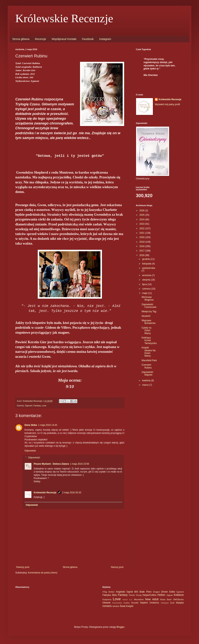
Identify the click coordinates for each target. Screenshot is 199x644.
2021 (142, 233)
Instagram (105, 39)
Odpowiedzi (34, 458)
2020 (142, 237)
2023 (142, 224)
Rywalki (135, 603)
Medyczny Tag (149, 311)
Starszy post (117, 567)
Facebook (88, 39)
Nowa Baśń (166, 599)
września (147, 275)
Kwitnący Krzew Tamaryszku (149, 340)
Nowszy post (23, 567)
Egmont (29, 406)
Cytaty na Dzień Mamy (146, 331)
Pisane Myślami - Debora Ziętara (51, 464)
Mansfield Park (149, 360)
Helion (161, 595)
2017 (142, 251)
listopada (147, 264)
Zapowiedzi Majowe (147, 373)
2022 (142, 228)
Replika (127, 603)
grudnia (146, 259)
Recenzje (41, 39)
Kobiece (179, 595)
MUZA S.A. (128, 600)
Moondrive (139, 599)
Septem (144, 603)
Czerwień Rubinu (147, 366)
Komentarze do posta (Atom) (43, 573)
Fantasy (37, 406)
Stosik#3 (146, 316)
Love (44, 406)
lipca (145, 284)
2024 (142, 220)
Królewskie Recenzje (64, 18)
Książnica (107, 599)
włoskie (116, 606)
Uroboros (154, 603)
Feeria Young (135, 595)
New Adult (152, 599)
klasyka (180, 603)
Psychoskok (117, 603)
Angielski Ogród (124, 592)
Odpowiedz (30, 451)
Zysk (172, 603)
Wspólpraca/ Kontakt (64, 39)
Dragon (156, 592)
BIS (136, 592)
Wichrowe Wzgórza (148, 298)
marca (146, 385)
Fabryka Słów (110, 595)
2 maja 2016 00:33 (72, 493)
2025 (142, 215)
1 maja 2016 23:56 (80, 464)
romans (107, 606)
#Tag (105, 592)
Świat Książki (127, 606)
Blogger (120, 627)
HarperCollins (149, 595)
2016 (142, 255)
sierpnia (146, 280)
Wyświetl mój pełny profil (167, 104)
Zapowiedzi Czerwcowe (149, 306)
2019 (142, 242)
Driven (165, 592)
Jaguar (170, 595)
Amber (111, 592)
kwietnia (147, 381)
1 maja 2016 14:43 (48, 425)
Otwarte (107, 603)
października (149, 268)
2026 (142, 211)
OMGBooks (178, 599)
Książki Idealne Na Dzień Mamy (149, 352)
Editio (172, 592)
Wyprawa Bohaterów (148, 322)
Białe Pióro (146, 592)
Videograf (165, 603)
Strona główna (21, 39)
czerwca (147, 289)
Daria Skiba (31, 425)
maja (145, 293)
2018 (142, 246)
